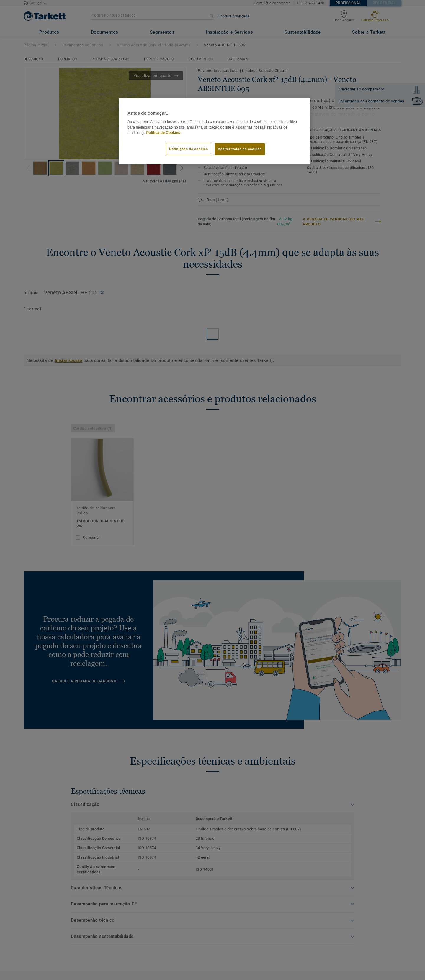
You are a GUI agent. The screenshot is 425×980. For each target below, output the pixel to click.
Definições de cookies (188, 149)
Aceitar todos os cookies (240, 149)
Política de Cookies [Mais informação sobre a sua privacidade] (163, 133)
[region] (215, 131)
